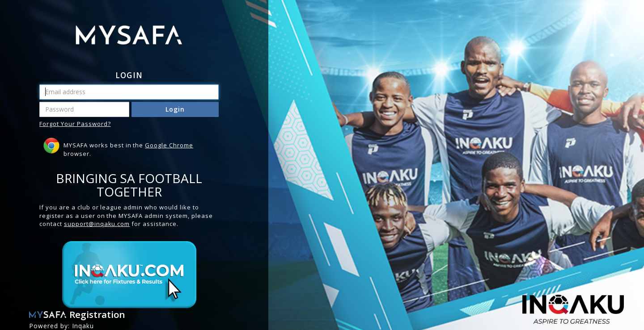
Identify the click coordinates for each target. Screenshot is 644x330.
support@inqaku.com (97, 224)
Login (175, 109)
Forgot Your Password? (75, 124)
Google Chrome (169, 145)
